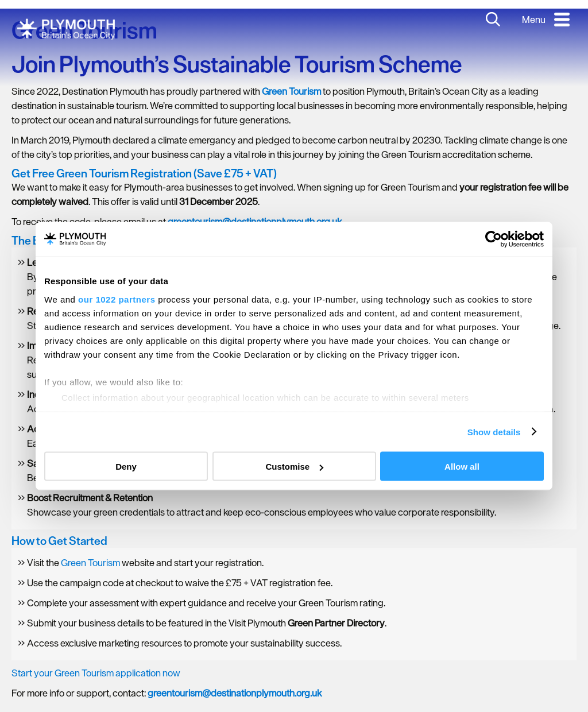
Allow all (462, 467)
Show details (494, 432)
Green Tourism (90, 563)
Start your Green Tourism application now (96, 673)
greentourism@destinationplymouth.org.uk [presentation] (235, 693)
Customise (294, 467)
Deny (126, 467)
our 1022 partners (117, 299)
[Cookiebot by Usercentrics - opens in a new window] (494, 239)
